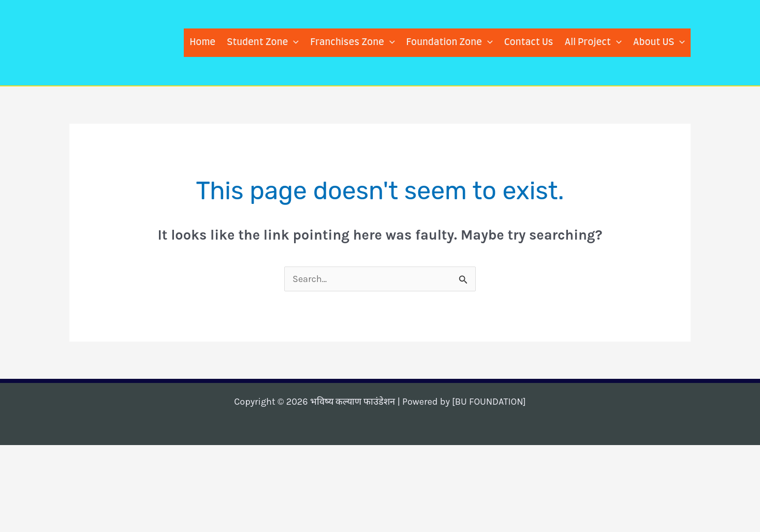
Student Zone (263, 43)
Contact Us (529, 42)
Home (202, 42)
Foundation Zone (450, 43)
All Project (593, 43)
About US (659, 43)
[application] (293, 43)
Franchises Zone (352, 43)
